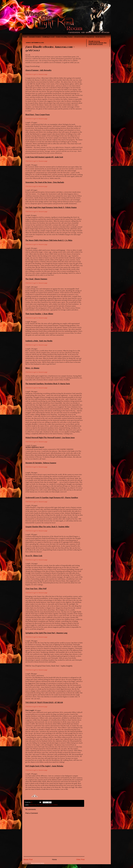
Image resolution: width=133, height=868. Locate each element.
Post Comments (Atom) (38, 863)
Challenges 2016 (48, 37)
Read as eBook (53, 805)
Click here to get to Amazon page (36, 74)
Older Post (80, 859)
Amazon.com (33, 805)
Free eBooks (41, 805)
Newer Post (28, 859)
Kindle (47, 805)
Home (25, 37)
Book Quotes (100, 37)
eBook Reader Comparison (84, 37)
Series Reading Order (64, 37)
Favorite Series (35, 37)
